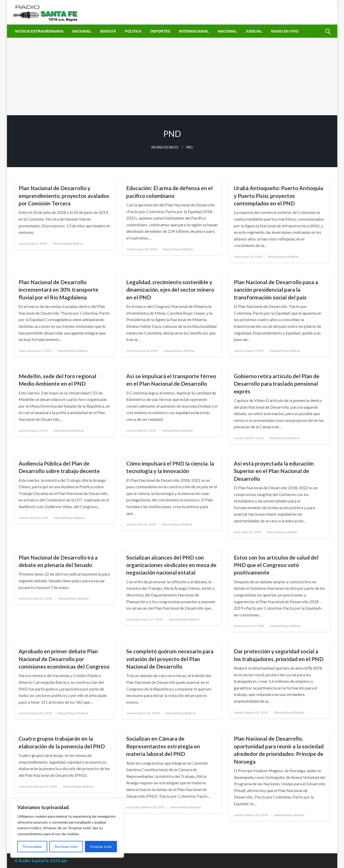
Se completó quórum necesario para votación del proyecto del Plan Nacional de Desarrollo (170, 659)
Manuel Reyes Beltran (68, 243)
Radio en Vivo (285, 31)
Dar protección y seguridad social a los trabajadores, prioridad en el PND (279, 655)
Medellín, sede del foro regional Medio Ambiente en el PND (57, 380)
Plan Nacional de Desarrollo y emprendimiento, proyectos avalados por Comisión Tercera (64, 196)
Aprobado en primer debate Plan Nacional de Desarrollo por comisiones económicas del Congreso (64, 659)
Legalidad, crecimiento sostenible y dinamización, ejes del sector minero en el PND (170, 290)
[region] (67, 828)
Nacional (82, 31)
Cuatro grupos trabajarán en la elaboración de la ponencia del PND (62, 742)
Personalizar (32, 846)
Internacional (194, 31)
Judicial (254, 31)
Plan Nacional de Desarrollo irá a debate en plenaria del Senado (58, 561)
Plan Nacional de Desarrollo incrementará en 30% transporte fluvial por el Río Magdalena (58, 290)
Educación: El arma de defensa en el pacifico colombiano (169, 192)
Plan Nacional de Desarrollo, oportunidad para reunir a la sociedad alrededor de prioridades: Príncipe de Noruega (279, 750)
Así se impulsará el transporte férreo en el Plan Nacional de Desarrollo (171, 380)
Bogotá (108, 31)
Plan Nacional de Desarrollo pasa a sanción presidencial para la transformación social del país (276, 290)
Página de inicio (165, 147)
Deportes (160, 31)
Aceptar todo (101, 846)
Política (133, 31)
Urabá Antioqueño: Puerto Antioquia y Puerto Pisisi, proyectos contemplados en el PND (278, 196)
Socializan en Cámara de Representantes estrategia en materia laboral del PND (163, 746)
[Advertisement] (172, 76)
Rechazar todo (66, 846)
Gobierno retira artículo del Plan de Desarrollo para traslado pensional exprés (277, 384)
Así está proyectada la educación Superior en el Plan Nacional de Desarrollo (274, 471)
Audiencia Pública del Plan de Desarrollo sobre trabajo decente (59, 467)
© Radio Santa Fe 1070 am (41, 861)
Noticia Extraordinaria (39, 31)
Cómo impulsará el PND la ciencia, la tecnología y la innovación (170, 467)
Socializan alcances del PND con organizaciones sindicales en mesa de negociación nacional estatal (171, 565)
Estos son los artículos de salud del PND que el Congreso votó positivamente (276, 565)
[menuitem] (39, 31)
